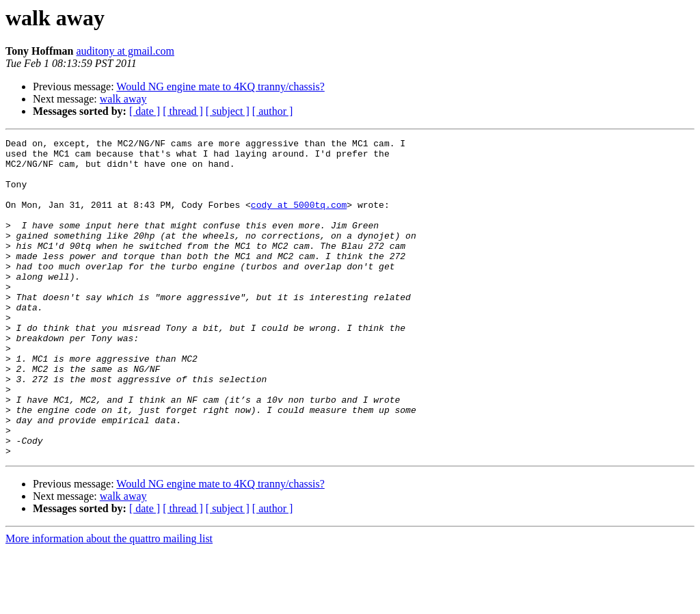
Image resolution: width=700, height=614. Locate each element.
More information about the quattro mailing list (109, 602)
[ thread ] (183, 111)
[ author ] (273, 111)
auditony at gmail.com (125, 51)
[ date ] (145, 111)
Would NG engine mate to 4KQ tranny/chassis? (220, 86)
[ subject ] (228, 111)
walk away (123, 99)
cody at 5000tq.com (299, 219)
